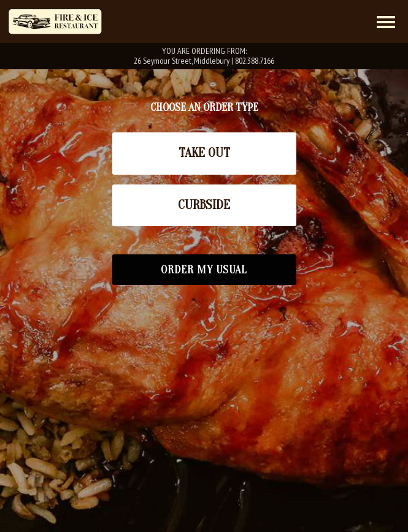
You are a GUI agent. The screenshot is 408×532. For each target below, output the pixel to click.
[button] (204, 154)
